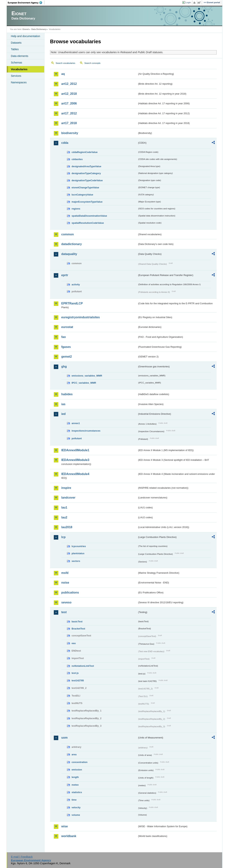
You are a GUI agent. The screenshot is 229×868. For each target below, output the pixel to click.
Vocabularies (19, 69)
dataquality (69, 254)
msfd (65, 573)
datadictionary (71, 244)
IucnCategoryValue (82, 195)
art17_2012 (69, 113)
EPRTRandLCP (72, 303)
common (68, 234)
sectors (76, 561)
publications (70, 592)
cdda (65, 143)
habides (67, 394)
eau (74, 643)
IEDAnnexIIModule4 (75, 474)
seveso (66, 602)
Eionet (26, 29)
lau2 (64, 517)
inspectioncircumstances (86, 431)
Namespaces (19, 82)
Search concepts (92, 63)
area (74, 754)
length (75, 777)
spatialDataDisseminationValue (89, 216)
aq (63, 74)
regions (76, 209)
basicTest (77, 622)
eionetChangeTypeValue (85, 188)
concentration (80, 762)
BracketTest (78, 629)
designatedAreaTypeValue (86, 166)
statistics (77, 792)
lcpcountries (79, 546)
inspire (66, 488)
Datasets (16, 43)
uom (64, 738)
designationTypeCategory (86, 173)
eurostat (67, 327)
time (74, 800)
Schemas (16, 63)
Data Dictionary (39, 29)
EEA (26, 3)
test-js (75, 673)
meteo (75, 785)
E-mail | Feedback (22, 857)
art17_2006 (69, 103)
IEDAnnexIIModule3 (75, 460)
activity (76, 284)
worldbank (69, 836)
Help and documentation (25, 36)
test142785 (78, 680)
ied (63, 414)
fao (64, 337)
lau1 (64, 507)
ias (63, 404)
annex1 (76, 423)
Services (16, 76)
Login (188, 2)
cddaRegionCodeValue (85, 152)
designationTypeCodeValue (87, 180)
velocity (76, 807)
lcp (63, 537)
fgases (66, 347)
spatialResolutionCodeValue (88, 223)
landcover (68, 498)
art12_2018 (69, 94)
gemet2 (67, 357)
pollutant (77, 438)
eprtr (65, 275)
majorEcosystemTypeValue (87, 202)
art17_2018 (69, 123)
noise (65, 583)
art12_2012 (69, 84)
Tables (15, 49)
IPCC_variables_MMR (84, 383)
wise (65, 826)
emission (77, 770)
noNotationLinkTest (83, 666)
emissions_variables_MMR (87, 376)
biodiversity (70, 133)
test (64, 612)
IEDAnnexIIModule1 (75, 450)
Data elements (20, 56)
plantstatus (78, 553)
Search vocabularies (65, 63)
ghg (64, 367)
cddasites (77, 159)
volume (76, 815)
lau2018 (67, 527)
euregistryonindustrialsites (80, 317)
